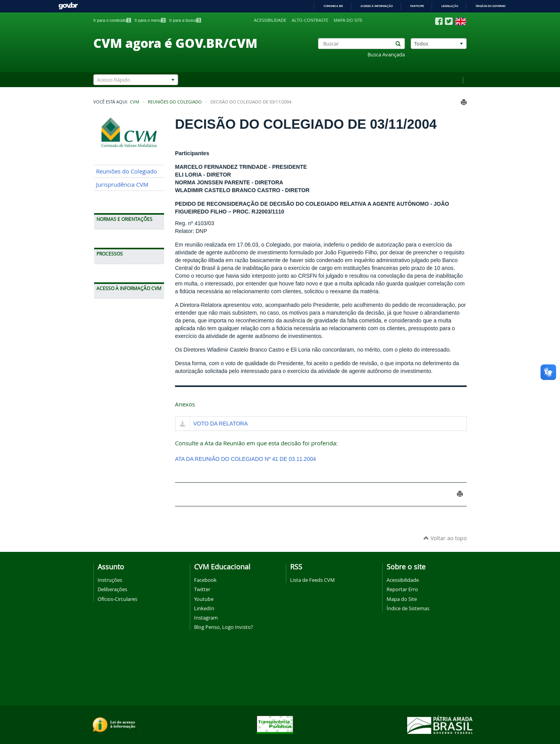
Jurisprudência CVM (122, 185)
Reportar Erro (402, 589)
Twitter (202, 589)
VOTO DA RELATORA (220, 424)
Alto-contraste (310, 20)
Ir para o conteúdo (112, 20)
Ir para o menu (150, 20)
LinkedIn (204, 608)
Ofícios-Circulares (117, 599)
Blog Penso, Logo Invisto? (224, 627)
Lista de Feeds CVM (312, 580)
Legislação (450, 6)
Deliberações (112, 589)
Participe (417, 6)
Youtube (204, 599)
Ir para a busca (185, 20)
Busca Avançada (386, 55)
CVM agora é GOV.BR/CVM (175, 43)
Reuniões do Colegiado (175, 102)
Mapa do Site (402, 599)
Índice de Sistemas (408, 608)
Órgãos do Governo (491, 6)
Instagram (206, 618)
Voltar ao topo (445, 538)
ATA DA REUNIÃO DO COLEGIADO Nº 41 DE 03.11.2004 (246, 459)
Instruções (110, 580)
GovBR (68, 6)
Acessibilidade (270, 20)
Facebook (205, 580)
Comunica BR (333, 6)
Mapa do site (348, 20)
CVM (135, 102)
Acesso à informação (377, 6)
